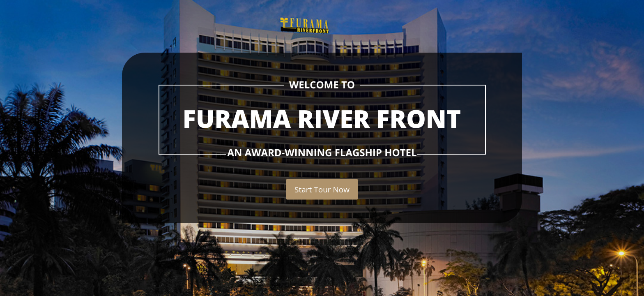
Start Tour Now (322, 190)
